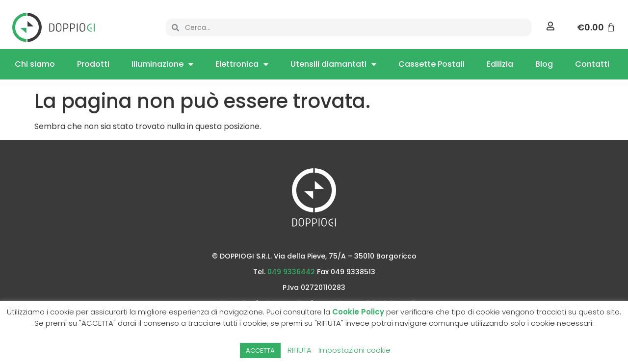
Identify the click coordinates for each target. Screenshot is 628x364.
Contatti (592, 64)
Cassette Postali (432, 64)
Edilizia (500, 64)
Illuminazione (162, 64)
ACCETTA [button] (260, 351)
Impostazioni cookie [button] (354, 350)
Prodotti (93, 64)
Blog (544, 64)
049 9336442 (291, 272)
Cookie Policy (358, 312)
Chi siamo (35, 64)
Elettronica (242, 64)
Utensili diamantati (333, 64)
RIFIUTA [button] (300, 350)
